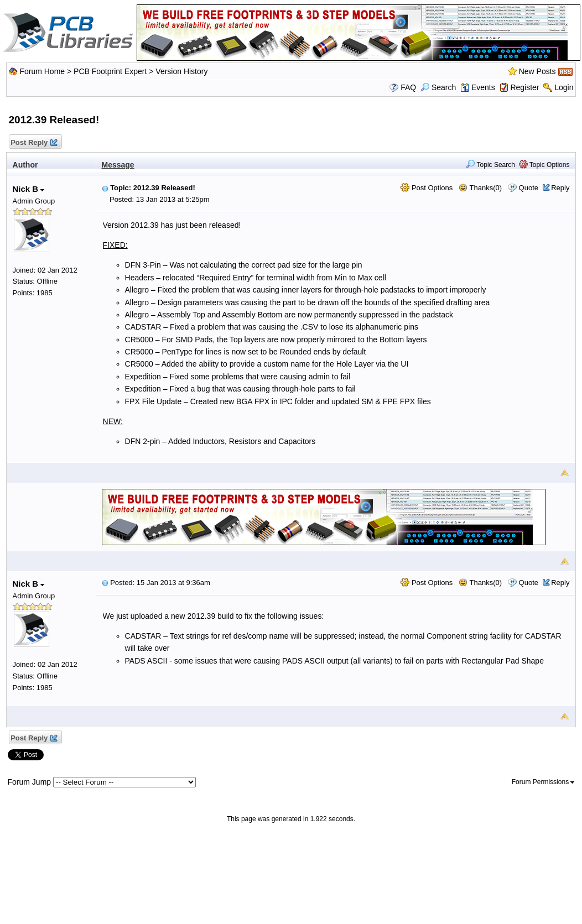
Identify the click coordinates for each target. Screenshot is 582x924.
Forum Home (42, 71)
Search (438, 87)
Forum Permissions (543, 782)
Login (564, 87)
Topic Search (490, 165)
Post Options (427, 188)
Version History (181, 71)
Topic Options (544, 165)
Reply (560, 188)
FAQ (408, 87)
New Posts (537, 71)
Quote (529, 188)
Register (524, 87)
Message (118, 165)
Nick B (29, 189)
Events (478, 87)
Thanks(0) (480, 188)
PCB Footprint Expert (110, 71)
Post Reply (34, 143)
